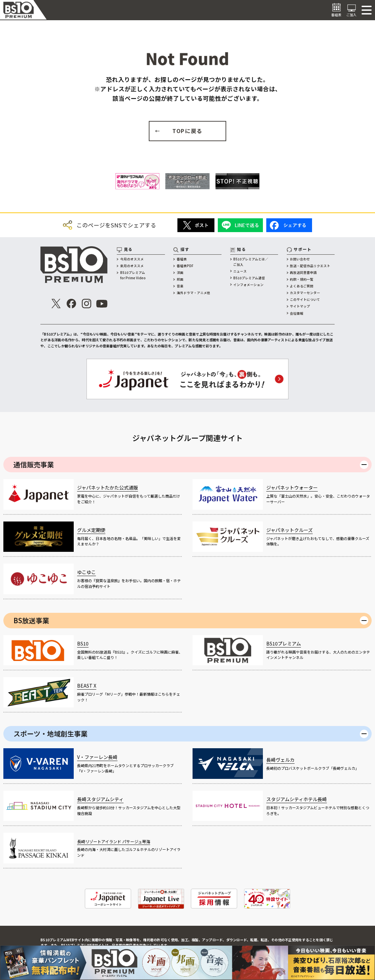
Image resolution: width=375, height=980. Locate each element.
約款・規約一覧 (302, 279)
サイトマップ (300, 306)
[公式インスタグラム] (86, 304)
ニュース (240, 271)
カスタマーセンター (305, 293)
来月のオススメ (132, 266)
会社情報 (297, 313)
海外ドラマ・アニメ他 (194, 293)
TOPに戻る (188, 131)
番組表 (182, 259)
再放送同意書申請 (303, 273)
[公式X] (56, 304)
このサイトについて (305, 299)
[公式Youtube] (102, 304)
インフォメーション (248, 285)
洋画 (180, 273)
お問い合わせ (300, 259)
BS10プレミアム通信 (249, 278)
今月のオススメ (132, 259)
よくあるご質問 (302, 286)
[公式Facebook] (71, 304)
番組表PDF (185, 266)
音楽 (180, 286)
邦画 (180, 279)
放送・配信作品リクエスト (310, 266)
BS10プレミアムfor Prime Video (133, 275)
